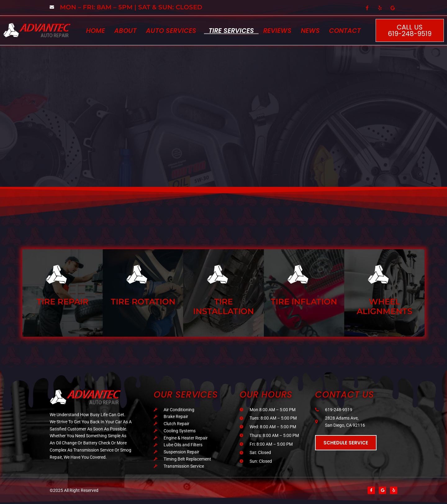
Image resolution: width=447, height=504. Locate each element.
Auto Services (171, 31)
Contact (345, 31)
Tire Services (231, 31)
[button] (173, 31)
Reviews (277, 31)
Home (95, 31)
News (310, 31)
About (125, 31)
